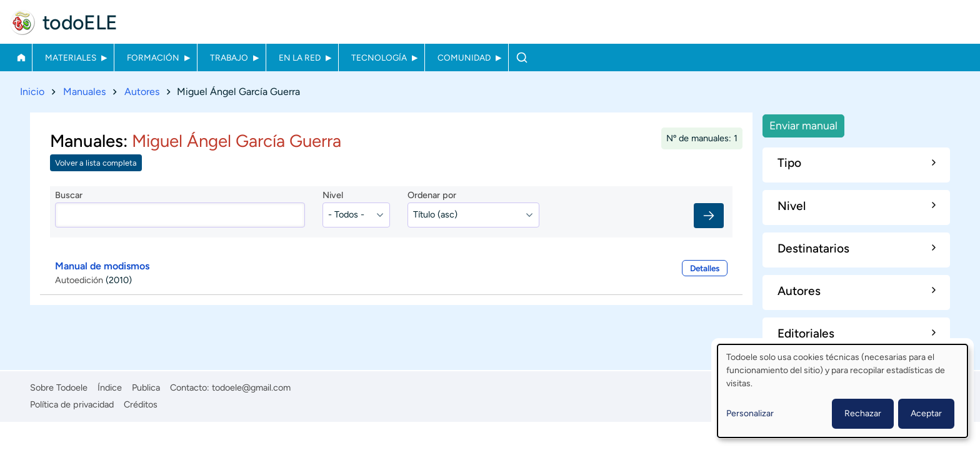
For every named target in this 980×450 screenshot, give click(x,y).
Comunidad (464, 57)
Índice (110, 387)
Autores (142, 92)
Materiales (71, 57)
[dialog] (842, 391)
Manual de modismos (102, 266)
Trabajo (229, 57)
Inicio (21, 57)
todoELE (80, 22)
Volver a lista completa (96, 163)
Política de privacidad (72, 404)
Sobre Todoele (59, 387)
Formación (153, 57)
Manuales (84, 92)
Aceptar (926, 413)
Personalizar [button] (750, 413)
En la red (300, 57)
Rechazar (863, 413)
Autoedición (79, 280)
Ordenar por (432, 196)
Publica (146, 387)
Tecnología (379, 57)
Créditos (141, 404)
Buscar (522, 57)
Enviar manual (803, 125)
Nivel (333, 196)
